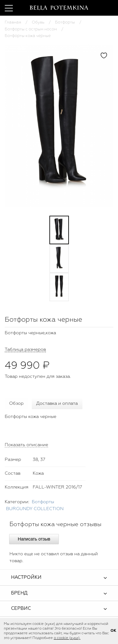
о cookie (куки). (67, 638)
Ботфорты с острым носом (31, 29)
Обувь (38, 22)
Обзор (16, 404)
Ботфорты (65, 22)
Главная (13, 22)
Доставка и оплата (57, 404)
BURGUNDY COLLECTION (35, 509)
